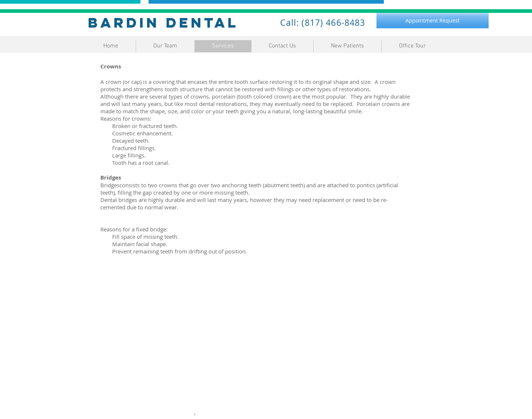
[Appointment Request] (433, 21)
